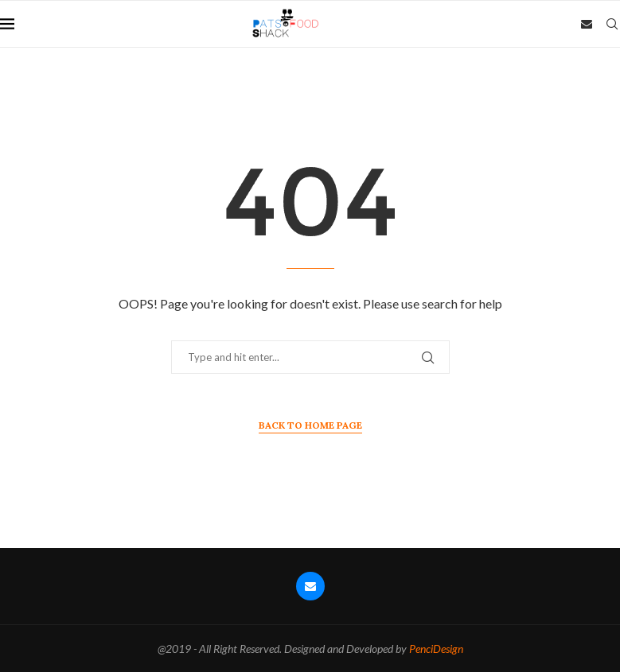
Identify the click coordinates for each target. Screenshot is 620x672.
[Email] (587, 24)
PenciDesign (436, 649)
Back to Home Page (310, 425)
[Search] (612, 24)
